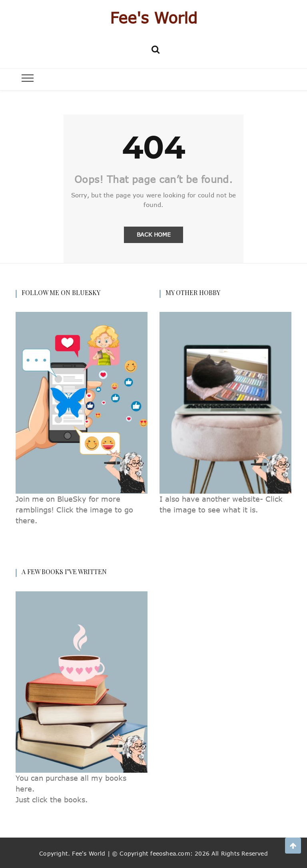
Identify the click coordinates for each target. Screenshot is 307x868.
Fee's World (154, 18)
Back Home (154, 234)
